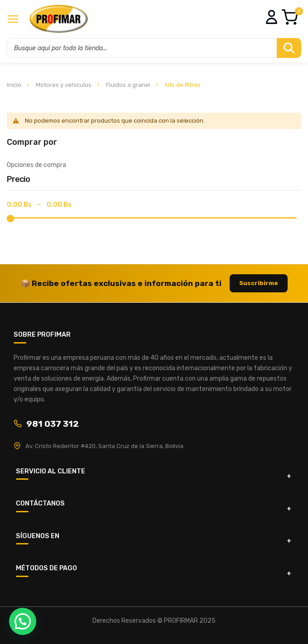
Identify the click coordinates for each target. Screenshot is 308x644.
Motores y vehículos (64, 85)
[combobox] (154, 48)
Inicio (15, 85)
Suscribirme (259, 283)
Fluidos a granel (129, 85)
